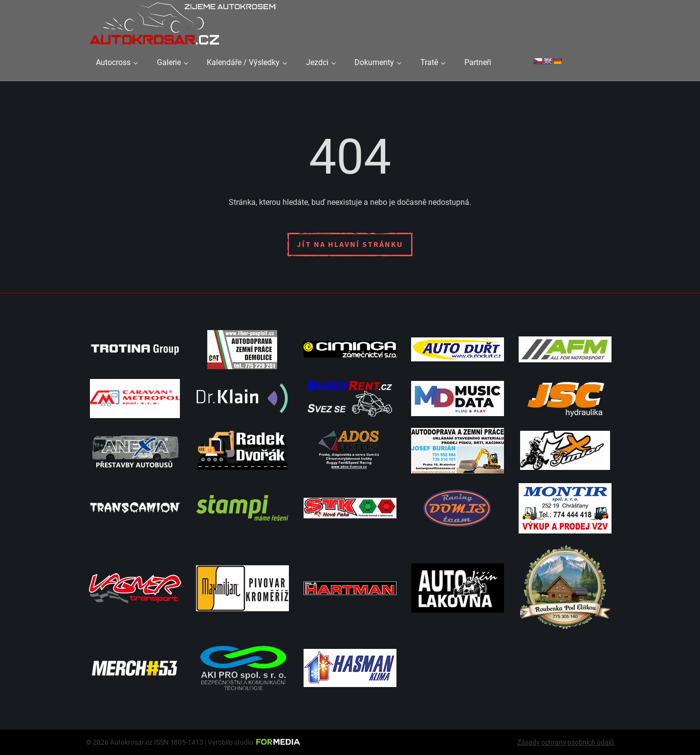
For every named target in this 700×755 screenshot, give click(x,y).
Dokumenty (374, 62)
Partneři (478, 62)
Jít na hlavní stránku (350, 244)
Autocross (113, 62)
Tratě (429, 62)
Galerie (169, 62)
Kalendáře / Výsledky (243, 62)
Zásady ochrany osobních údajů (566, 742)
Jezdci (317, 62)
